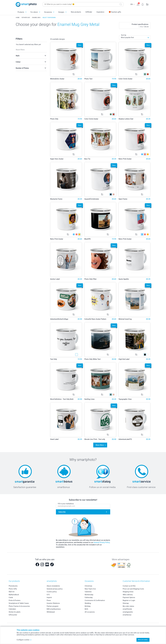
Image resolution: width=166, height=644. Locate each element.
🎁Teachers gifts (115, 12)
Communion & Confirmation (95, 600)
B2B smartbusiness (54, 608)
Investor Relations (53, 603)
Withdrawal (51, 611)
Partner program (53, 605)
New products (76, 12)
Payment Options (129, 597)
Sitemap (126, 603)
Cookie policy (52, 591)
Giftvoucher (13, 614)
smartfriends (127, 608)
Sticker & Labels (15, 611)
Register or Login (129, 600)
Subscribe (62, 511)
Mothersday (89, 594)
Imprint (49, 597)
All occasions (90, 611)
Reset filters (20, 50)
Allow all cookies (143, 640)
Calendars (12, 608)
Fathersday (89, 597)
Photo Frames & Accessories (19, 605)
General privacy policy (55, 588)
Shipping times (128, 591)
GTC (48, 594)
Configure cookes (24, 640)
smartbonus (127, 614)
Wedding (88, 603)
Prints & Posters (15, 600)
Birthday (88, 605)
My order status (128, 605)
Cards (11, 597)
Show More (100, 445)
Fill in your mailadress (66, 503)
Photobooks (13, 585)
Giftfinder (89, 12)
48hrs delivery (128, 594)
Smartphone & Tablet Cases (19, 603)
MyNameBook (14, 594)
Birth (86, 608)
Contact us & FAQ (129, 585)
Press (49, 600)
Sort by (124, 35)
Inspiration (100, 12)
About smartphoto (53, 585)
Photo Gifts (13, 588)
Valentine (88, 591)
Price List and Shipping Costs (133, 588)
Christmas (88, 585)
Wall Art (12, 591)
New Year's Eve (90, 588)
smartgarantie (128, 611)
